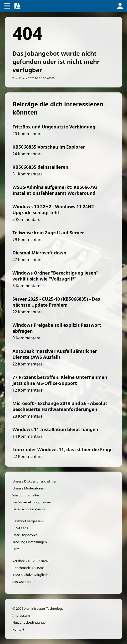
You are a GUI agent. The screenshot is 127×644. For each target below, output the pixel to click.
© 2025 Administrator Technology (38, 608)
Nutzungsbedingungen (30, 622)
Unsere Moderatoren (28, 488)
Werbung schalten (26, 495)
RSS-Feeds (20, 528)
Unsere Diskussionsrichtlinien (35, 481)
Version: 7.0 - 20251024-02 (32, 561)
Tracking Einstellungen (30, 542)
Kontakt (18, 629)
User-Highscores (25, 535)
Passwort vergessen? (28, 521)
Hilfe (16, 549)
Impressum (21, 615)
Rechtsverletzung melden (32, 502)
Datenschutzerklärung (29, 509)
